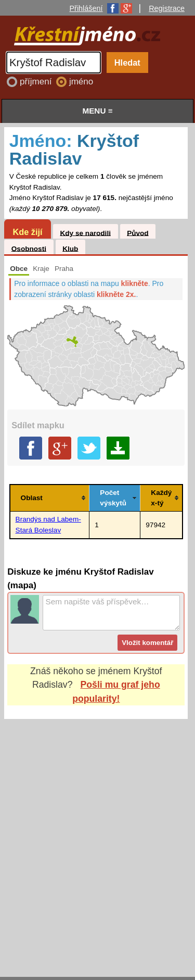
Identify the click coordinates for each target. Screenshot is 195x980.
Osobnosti (29, 248)
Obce (19, 269)
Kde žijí (27, 232)
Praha (64, 269)
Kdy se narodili (85, 233)
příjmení (37, 82)
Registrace (167, 8)
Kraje (41, 269)
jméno (81, 82)
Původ (138, 233)
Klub (70, 248)
